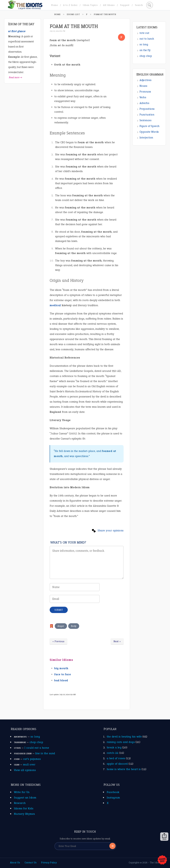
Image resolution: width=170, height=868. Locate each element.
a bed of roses (116, 758)
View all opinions (25, 770)
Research (20, 803)
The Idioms (156, 863)
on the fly (145, 50)
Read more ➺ (16, 77)
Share (164, 837)
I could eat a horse (37, 748)
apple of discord (117, 764)
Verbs (143, 97)
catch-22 (113, 753)
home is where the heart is (124, 769)
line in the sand (45, 753)
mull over (29, 764)
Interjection (146, 138)
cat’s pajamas (32, 759)
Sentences (146, 120)
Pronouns (145, 92)
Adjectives (146, 80)
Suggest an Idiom (25, 798)
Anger (61, 626)
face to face (63, 674)
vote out (144, 33)
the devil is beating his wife (124, 737)
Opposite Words (149, 132)
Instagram (113, 798)
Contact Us (31, 863)
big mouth (61, 668)
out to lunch (147, 39)
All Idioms (109, 5)
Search (139, 5)
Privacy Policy (49, 863)
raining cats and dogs (121, 742)
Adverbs (144, 103)
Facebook (113, 792)
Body (74, 626)
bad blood (61, 680)
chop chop (146, 56)
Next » (117, 641)
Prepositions (147, 109)
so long (144, 44)
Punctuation (147, 115)
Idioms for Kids (24, 808)
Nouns (143, 86)
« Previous (58, 641)
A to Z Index (70, 5)
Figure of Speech (150, 126)
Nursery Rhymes (24, 814)
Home (54, 5)
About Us (15, 863)
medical (55, 305)
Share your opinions (111, 530)
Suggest (125, 5)
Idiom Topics (90, 5)
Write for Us (22, 792)
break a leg (114, 747)
